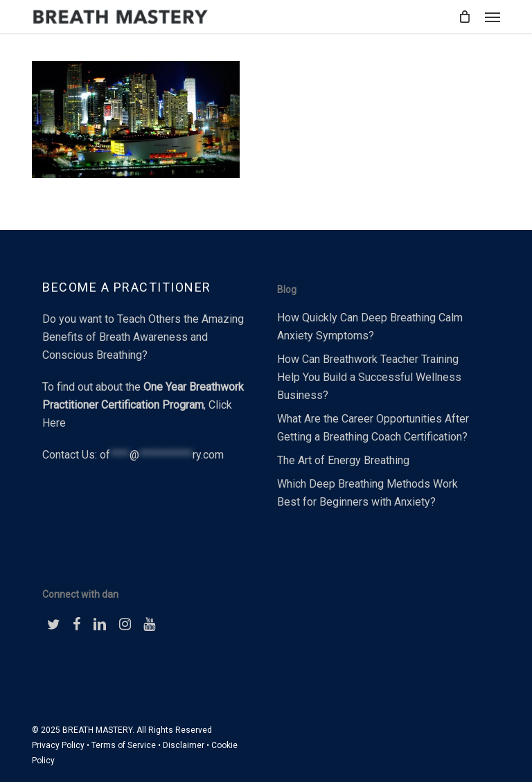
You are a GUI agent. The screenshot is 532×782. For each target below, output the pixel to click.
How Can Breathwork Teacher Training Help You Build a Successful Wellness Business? (369, 377)
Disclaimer (184, 745)
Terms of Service (124, 745)
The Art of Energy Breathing (343, 460)
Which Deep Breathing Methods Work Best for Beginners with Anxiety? (367, 493)
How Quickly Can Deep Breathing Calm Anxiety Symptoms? (370, 327)
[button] (493, 17)
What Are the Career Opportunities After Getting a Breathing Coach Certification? (373, 428)
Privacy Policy (58, 745)
